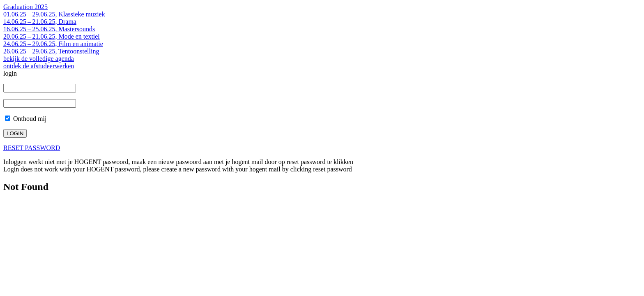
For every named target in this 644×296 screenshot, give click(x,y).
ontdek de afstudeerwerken (39, 66)
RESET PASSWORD (32, 148)
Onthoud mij (26, 119)
